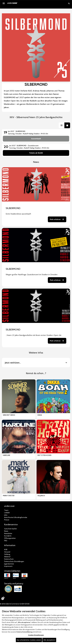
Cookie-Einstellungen (36, 635)
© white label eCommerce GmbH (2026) (15, 604)
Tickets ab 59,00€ (36, 153)
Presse (7, 520)
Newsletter (8, 533)
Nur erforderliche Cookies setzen (29, 640)
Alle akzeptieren (49, 640)
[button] (62, 125)
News (6, 531)
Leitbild (7, 513)
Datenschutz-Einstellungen (14, 561)
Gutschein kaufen (11, 529)
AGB (6, 550)
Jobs (6, 515)
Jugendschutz (9, 564)
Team (6, 510)
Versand (7, 552)
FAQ (6, 541)
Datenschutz (9, 559)
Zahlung (7, 554)
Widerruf (7, 557)
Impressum (8, 566)
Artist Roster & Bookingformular (16, 517)
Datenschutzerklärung (24, 632)
